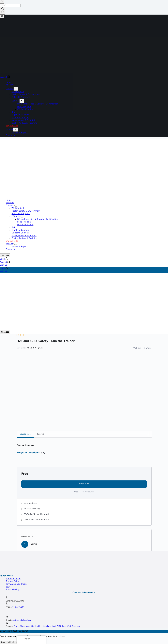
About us (10, 203)
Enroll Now (84, 484)
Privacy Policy (12, 590)
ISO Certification (25, 225)
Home (9, 200)
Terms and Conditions (17, 584)
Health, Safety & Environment (26, 211)
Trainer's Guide (13, 579)
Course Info (25, 434)
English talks (12, 241)
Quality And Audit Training (24, 239)
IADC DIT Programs (21, 214)
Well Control (18, 209)
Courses (10, 206)
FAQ (8, 587)
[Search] (5, 255)
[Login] (4, 259)
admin (34, 544)
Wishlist (136, 348)
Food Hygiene (24, 222)
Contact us (11, 250)
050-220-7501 (18, 607)
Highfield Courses (20, 230)
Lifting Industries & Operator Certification (38, 219)
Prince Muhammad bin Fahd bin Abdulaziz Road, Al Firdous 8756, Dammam (47, 626)
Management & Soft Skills (24, 236)
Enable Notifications (9, 642)
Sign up (4, 265)
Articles (10, 244)
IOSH (14, 228)
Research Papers (20, 247)
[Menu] (5, 332)
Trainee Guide (13, 582)
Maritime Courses (20, 233)
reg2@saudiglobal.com (22, 620)
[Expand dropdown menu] (16, 206)
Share (148, 348)
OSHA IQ (16, 217)
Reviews (40, 434)
